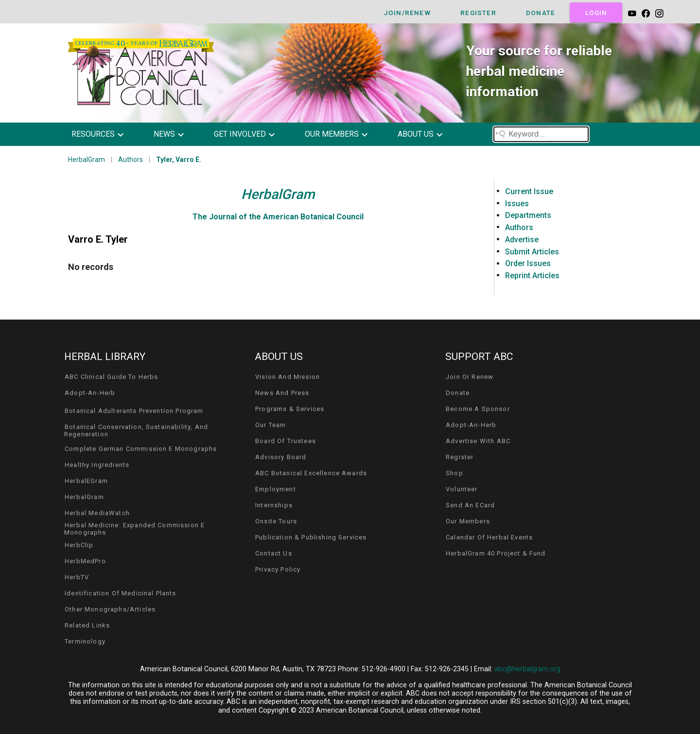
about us (416, 134)
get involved (240, 134)
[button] (105, 134)
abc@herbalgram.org (527, 669)
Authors (131, 160)
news (164, 134)
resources (93, 134)
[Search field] (541, 134)
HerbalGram (87, 160)
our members (332, 134)
